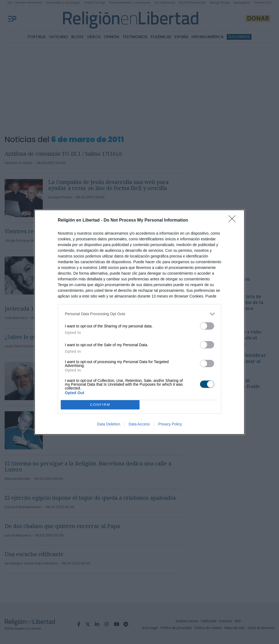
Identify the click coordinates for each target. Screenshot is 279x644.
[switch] (207, 326)
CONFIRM (100, 405)
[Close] (234, 220)
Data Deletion (109, 424)
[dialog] (139, 322)
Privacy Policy (170, 424)
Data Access (139, 424)
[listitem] (139, 314)
